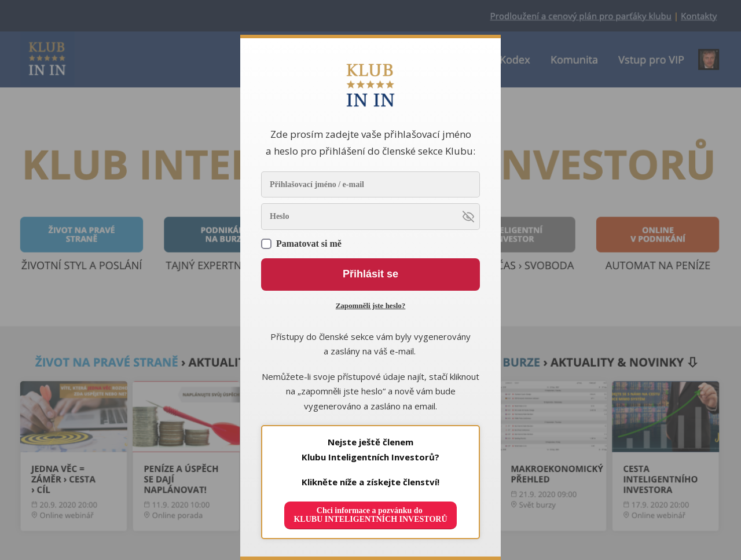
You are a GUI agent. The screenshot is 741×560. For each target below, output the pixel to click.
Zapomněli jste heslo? (371, 305)
